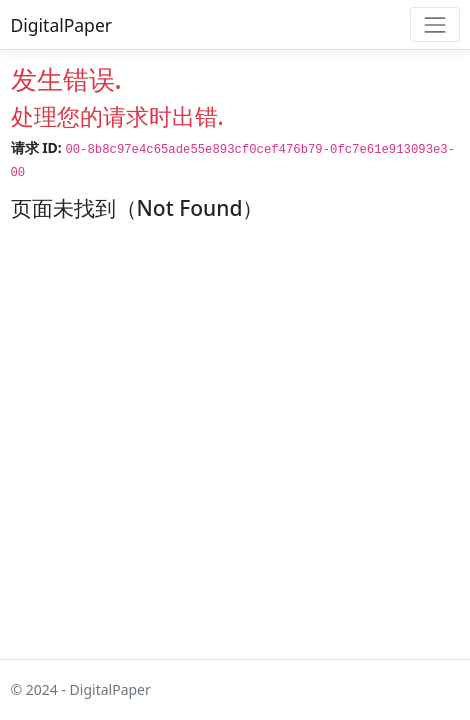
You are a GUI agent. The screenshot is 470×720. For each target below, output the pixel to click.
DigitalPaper (61, 25)
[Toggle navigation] (434, 24)
